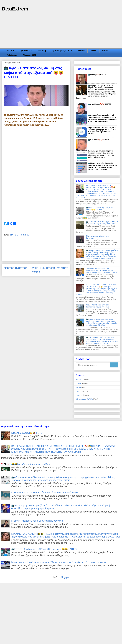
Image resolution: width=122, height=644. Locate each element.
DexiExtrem (15, 9)
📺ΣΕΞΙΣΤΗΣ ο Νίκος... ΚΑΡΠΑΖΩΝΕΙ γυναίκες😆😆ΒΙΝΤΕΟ (44, 549)
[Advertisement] (61, 31)
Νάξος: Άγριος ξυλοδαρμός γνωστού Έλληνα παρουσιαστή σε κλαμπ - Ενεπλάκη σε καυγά (59, 562)
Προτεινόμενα (26, 51)
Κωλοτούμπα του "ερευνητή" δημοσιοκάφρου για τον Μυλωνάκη (45, 492)
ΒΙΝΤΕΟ (14, 235)
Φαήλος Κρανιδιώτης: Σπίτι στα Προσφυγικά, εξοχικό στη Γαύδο (97, 306)
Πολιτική (42, 51)
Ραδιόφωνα (12, 55)
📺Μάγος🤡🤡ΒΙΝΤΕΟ (98, 75)
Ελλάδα (81, 51)
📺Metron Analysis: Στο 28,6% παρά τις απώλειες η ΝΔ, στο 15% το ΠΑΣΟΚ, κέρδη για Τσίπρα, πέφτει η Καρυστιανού (102, 166)
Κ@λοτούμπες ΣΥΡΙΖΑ (62, 51)
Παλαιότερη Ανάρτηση (54, 268)
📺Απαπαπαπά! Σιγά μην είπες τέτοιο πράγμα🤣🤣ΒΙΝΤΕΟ (100, 209)
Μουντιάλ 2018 (30, 55)
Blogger (65, 577)
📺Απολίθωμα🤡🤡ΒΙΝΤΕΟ (100, 104)
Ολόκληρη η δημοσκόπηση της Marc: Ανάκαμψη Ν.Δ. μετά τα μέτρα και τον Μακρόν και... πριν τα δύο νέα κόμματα (102, 154)
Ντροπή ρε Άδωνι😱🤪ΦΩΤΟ (27, 433)
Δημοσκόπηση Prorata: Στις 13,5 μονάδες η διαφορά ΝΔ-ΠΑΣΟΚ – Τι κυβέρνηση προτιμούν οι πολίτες (102, 131)
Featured (24, 235)
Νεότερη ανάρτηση (16, 268)
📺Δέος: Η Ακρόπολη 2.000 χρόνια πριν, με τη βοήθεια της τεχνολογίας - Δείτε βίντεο (102, 223)
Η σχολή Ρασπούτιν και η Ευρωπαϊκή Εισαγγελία (37, 521)
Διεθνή (93, 51)
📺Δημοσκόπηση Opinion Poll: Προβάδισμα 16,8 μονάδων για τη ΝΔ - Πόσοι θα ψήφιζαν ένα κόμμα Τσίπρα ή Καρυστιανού (102, 118)
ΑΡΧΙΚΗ (10, 51)
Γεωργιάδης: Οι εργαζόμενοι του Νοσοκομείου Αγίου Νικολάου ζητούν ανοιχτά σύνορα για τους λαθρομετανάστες (101, 270)
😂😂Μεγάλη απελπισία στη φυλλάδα (31, 464)
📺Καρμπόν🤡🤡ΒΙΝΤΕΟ (99, 140)
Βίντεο (105, 51)
